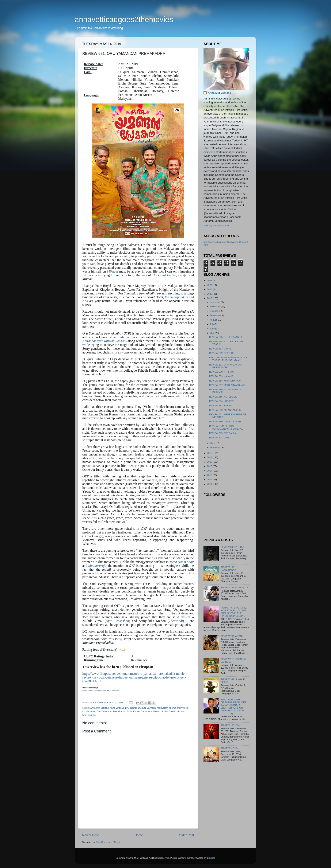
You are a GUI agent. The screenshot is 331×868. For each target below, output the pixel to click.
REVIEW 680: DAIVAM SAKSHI (225, 422)
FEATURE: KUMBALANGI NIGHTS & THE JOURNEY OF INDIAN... (228, 359)
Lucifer (183, 275)
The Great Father (164, 275)
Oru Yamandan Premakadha (111, 711)
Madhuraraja (97, 566)
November (215, 306)
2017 (210, 457)
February (215, 447)
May (212, 333)
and (179, 297)
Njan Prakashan (117, 621)
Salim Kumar (133, 711)
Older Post (187, 835)
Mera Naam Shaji (182, 562)
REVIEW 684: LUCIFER (221, 401)
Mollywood (183, 708)
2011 (210, 484)
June (213, 329)
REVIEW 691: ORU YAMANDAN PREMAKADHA (226, 366)
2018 (210, 453)
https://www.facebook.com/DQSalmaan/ (101, 691)
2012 (210, 480)
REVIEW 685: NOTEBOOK (223, 397)
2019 (210, 298)
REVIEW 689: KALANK (221, 376)
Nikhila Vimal (89, 711)
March (213, 443)
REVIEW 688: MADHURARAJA (225, 381)
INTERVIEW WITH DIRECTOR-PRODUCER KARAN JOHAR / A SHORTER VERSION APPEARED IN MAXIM (233, 705)
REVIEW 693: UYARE (220, 349)
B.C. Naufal (131, 708)
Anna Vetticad (117, 708)
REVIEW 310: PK (229, 748)
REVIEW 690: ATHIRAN (221, 372)
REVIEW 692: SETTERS (222, 353)
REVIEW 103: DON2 (231, 725)
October (214, 311)
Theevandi (176, 621)
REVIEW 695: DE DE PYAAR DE (226, 337)
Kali (85, 301)
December (215, 302)
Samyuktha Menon (151, 711)
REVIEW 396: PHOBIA (232, 547)
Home (139, 835)
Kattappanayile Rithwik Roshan (104, 341)
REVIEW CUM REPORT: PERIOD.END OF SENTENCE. (227, 427)
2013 (210, 475)
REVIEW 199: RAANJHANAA (228, 569)
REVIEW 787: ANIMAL (232, 636)
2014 (210, 471)
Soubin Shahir (168, 711)
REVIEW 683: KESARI (221, 406)
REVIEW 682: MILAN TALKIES (225, 410)
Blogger (211, 858)
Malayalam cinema (167, 708)
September (216, 315)
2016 (210, 462)
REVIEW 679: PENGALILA (223, 433)
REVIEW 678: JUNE (220, 438)
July (212, 324)
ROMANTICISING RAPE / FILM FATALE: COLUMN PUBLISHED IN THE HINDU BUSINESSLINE (234, 612)
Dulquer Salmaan (147, 708)
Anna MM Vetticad (99, 708)
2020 (210, 294)
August (214, 320)
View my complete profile (216, 226)
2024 (210, 285)
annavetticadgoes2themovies (124, 19)
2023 (210, 289)
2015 (210, 466)
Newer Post (90, 835)
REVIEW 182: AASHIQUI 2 (234, 587)
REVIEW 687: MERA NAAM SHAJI (227, 385)
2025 (210, 281)
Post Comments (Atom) (108, 842)
